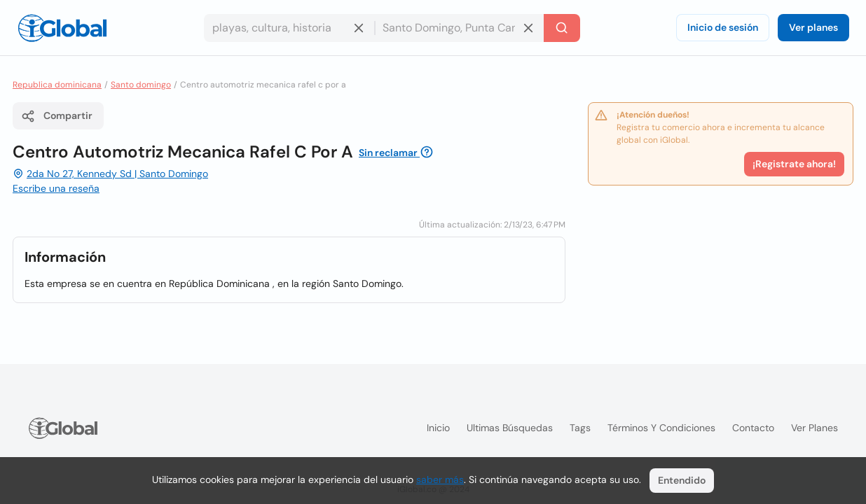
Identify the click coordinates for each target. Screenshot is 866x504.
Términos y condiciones (661, 428)
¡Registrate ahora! (794, 164)
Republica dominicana (57, 85)
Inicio (438, 428)
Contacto (753, 428)
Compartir (57, 116)
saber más (440, 479)
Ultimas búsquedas (510, 428)
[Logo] (62, 28)
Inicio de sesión (723, 27)
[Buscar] (562, 28)
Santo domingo (141, 85)
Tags (580, 428)
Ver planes (813, 27)
